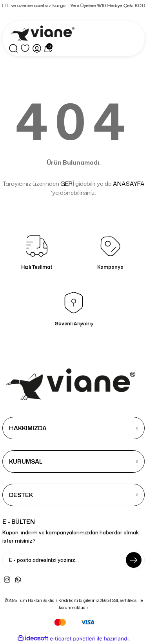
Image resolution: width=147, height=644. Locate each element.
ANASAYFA (129, 184)
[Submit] (134, 560)
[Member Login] (37, 48)
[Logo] (44, 34)
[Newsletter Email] (73, 560)
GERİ (67, 184)
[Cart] (49, 48)
